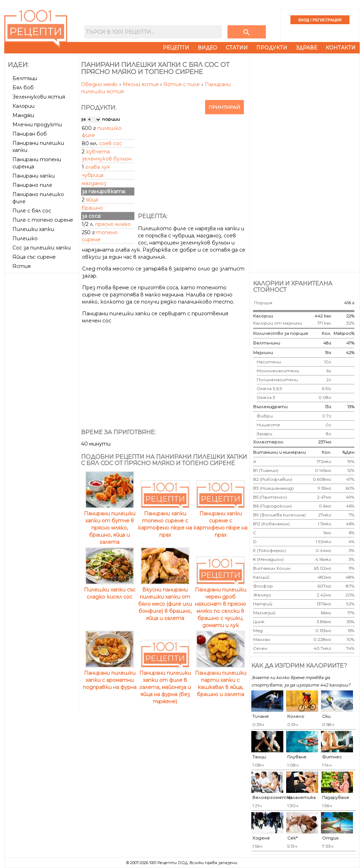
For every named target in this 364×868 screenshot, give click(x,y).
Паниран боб (30, 134)
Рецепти (176, 48)
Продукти (272, 48)
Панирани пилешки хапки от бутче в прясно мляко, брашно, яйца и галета (110, 524)
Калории (23, 106)
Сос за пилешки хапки (42, 248)
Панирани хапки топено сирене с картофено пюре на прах (165, 521)
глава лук (98, 167)
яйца (92, 200)
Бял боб (23, 88)
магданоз (94, 183)
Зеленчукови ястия (39, 97)
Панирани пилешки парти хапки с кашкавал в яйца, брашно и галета (221, 680)
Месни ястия (141, 84)
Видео (207, 48)
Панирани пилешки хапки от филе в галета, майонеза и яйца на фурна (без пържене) (165, 684)
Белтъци (25, 78)
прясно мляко (113, 224)
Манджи (23, 115)
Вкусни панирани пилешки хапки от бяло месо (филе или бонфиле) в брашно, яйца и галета (165, 600)
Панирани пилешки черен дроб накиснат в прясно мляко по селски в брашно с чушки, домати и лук (221, 604)
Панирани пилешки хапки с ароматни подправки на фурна (110, 677)
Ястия (22, 266)
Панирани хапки (34, 176)
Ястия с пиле (182, 84)
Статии (237, 48)
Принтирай (224, 107)
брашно (92, 208)
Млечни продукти (37, 125)
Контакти (341, 48)
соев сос (111, 143)
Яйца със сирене (34, 257)
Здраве (306, 48)
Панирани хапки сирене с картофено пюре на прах (220, 521)
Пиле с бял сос (32, 211)
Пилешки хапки (33, 229)
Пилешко (25, 238)
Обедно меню (100, 84)
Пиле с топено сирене (43, 220)
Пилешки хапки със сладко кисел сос (110, 590)
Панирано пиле (32, 185)
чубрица (93, 175)
